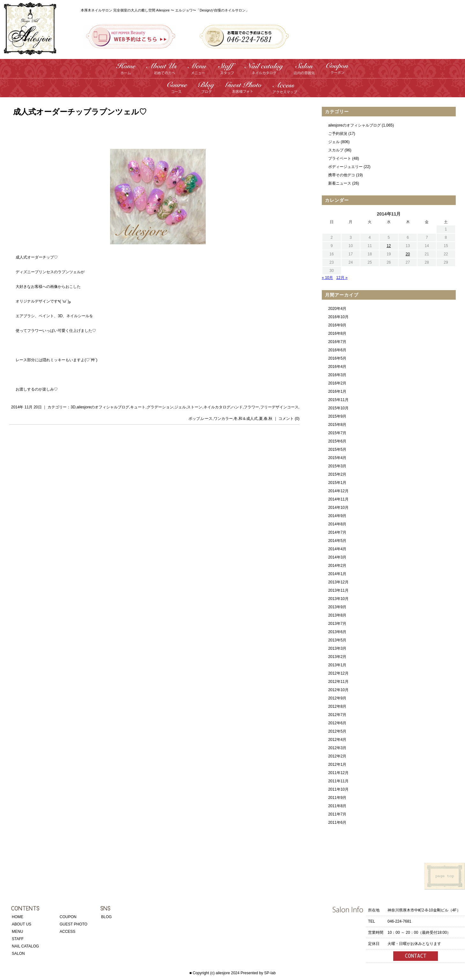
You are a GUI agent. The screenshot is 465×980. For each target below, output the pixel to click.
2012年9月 (337, 698)
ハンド (237, 407)
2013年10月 (338, 599)
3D (73, 407)
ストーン (195, 407)
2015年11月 (338, 400)
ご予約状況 (338, 134)
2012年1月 (337, 764)
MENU (17, 932)
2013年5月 (337, 640)
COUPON (68, 917)
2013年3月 (337, 648)
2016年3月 (337, 375)
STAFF (18, 939)
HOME (18, 917)
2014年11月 (338, 499)
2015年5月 (337, 450)
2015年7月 (337, 433)
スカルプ (336, 150)
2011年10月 (338, 789)
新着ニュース (340, 183)
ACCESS (67, 932)
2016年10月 (338, 317)
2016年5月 (337, 358)
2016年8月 (337, 333)
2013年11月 (338, 590)
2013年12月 (338, 582)
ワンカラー (223, 419)
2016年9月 (337, 325)
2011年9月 (337, 798)
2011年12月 (338, 773)
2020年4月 (337, 309)
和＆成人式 (248, 419)
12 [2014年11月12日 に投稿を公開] (389, 246)
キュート (138, 407)
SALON (18, 954)
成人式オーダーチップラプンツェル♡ (80, 112)
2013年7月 (337, 624)
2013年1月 (337, 665)
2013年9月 (337, 607)
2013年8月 (337, 615)
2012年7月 (337, 715)
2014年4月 (337, 549)
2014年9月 (337, 516)
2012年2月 (337, 756)
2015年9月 (337, 416)
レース (207, 419)
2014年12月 (338, 491)
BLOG (106, 917)
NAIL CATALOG (25, 946)
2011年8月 (337, 806)
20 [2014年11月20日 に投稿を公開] (408, 254)
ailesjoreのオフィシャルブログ (103, 407)
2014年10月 (338, 508)
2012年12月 (338, 673)
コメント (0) (289, 419)
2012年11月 (338, 682)
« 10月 (327, 278)
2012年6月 (337, 723)
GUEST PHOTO (74, 924)
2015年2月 (337, 474)
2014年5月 (337, 541)
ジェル (180, 407)
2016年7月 (337, 342)
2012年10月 (338, 690)
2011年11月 (338, 781)
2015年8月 (337, 425)
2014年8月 (337, 524)
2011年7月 (337, 814)
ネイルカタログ (217, 407)
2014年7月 (337, 532)
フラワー (251, 407)
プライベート (340, 158)
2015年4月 (337, 458)
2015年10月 (338, 408)
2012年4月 (337, 740)
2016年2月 (337, 383)
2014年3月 (337, 557)
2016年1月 (337, 391)
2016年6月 (337, 350)
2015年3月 (337, 466)
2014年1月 (337, 574)
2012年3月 (337, 748)
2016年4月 (337, 367)
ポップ (194, 419)
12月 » (342, 278)
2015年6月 (337, 441)
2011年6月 (337, 823)
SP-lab (270, 973)
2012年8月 (337, 706)
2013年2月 (337, 657)
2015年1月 (337, 483)
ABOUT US (22, 924)
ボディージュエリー (345, 167)
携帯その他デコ (342, 175)
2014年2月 (337, 566)
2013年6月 (337, 632)
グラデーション (160, 407)
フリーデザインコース (279, 407)
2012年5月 (337, 731)
